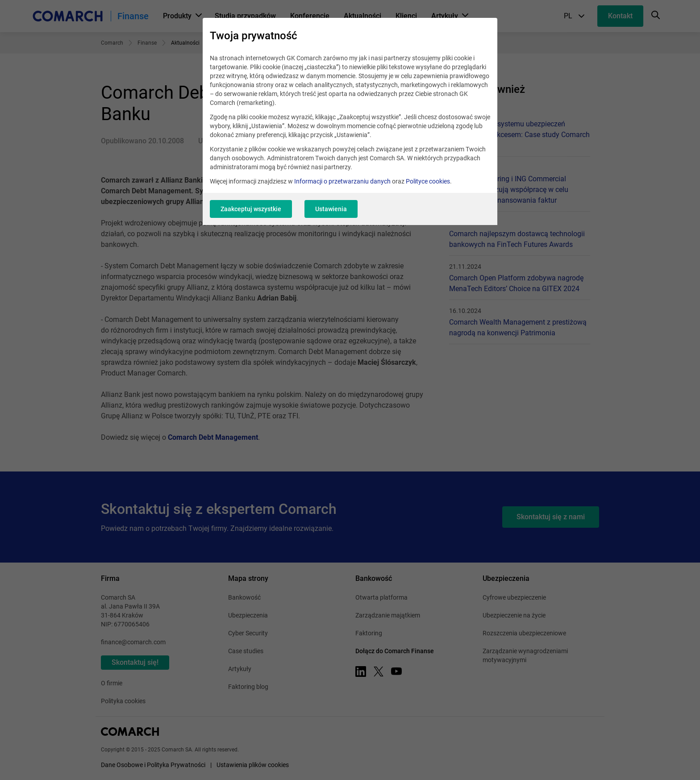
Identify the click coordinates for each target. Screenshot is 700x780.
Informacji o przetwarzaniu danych (342, 181)
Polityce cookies (428, 181)
